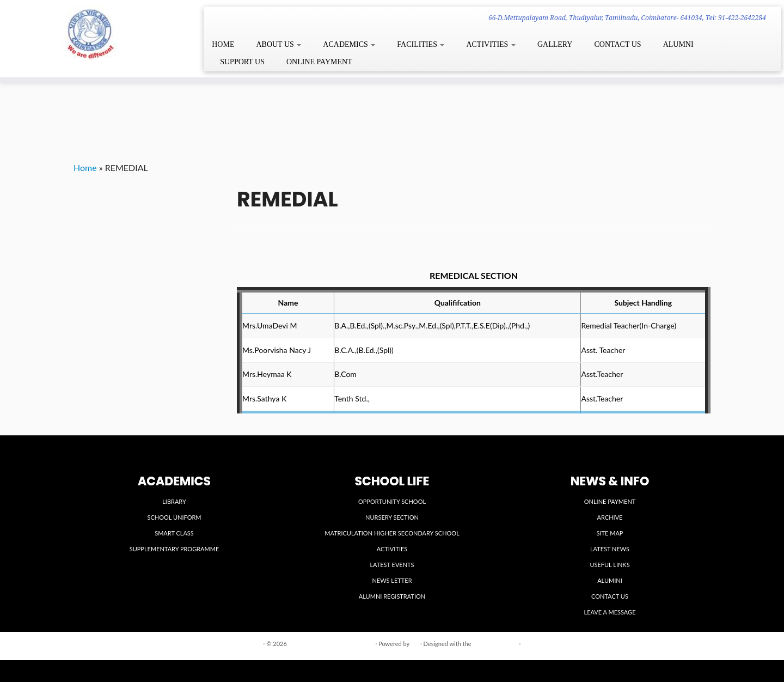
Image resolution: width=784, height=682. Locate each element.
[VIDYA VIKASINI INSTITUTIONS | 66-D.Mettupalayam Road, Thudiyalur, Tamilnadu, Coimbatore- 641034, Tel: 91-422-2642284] (90, 33)
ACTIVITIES (491, 44)
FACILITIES (421, 44)
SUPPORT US (242, 62)
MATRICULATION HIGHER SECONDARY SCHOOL (392, 533)
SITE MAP (610, 533)
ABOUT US (278, 44)
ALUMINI (610, 580)
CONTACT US (617, 44)
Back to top (696, 643)
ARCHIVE (610, 517)
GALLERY (555, 44)
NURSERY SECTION (392, 517)
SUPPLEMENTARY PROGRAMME (174, 549)
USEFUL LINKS (610, 565)
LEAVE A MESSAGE (610, 612)
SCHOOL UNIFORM (174, 517)
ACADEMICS (349, 44)
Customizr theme (495, 644)
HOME (223, 44)
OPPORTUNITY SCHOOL (392, 501)
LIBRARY (174, 501)
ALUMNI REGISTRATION (392, 596)
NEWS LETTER (392, 580)
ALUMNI (678, 44)
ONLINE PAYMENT (319, 62)
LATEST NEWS (610, 549)
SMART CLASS (174, 533)
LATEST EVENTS (392, 565)
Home (85, 168)
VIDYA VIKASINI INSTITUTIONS (331, 644)
